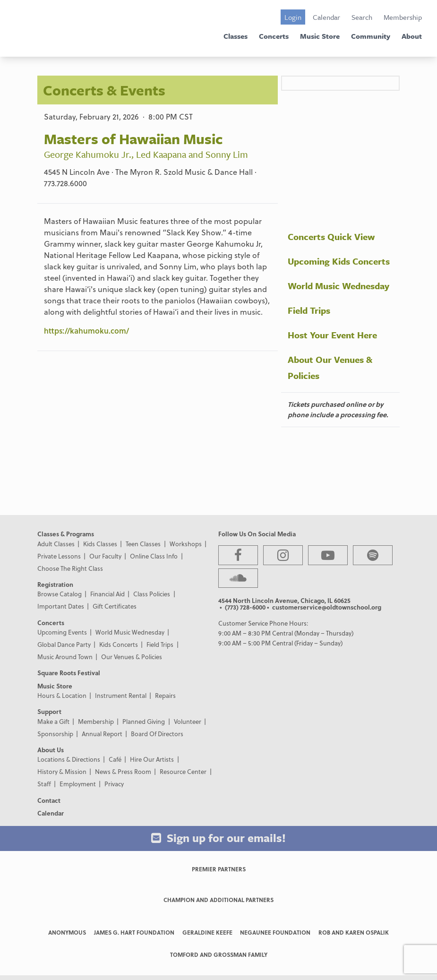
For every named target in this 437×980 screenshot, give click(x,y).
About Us (51, 750)
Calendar (326, 17)
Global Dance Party (64, 644)
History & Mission (62, 771)
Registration (55, 584)
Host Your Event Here (332, 335)
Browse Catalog (60, 594)
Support (49, 711)
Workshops (186, 544)
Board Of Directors (157, 734)
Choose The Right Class (70, 568)
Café (115, 759)
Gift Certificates (115, 606)
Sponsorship (55, 734)
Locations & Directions (69, 759)
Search (362, 17)
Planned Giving (144, 721)
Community (371, 36)
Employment (78, 784)
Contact (49, 800)
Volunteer (188, 721)
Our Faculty (105, 556)
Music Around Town (65, 657)
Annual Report (102, 734)
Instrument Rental (121, 695)
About (412, 36)
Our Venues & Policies (132, 657)
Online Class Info (154, 556)
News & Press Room (123, 771)
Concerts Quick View (331, 236)
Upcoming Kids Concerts (339, 261)
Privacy (114, 784)
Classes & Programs (66, 534)
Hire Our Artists (152, 759)
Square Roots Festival (69, 673)
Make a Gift (53, 721)
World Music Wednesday (338, 286)
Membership (403, 17)
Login (293, 17)
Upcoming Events (62, 632)
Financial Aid (107, 594)
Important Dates (61, 606)
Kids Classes (100, 544)
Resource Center (183, 771)
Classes (236, 36)
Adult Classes (56, 544)
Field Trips (309, 310)
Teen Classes (143, 544)
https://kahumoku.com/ (86, 331)
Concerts (274, 36)
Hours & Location (62, 695)
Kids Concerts (119, 644)
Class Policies (152, 594)
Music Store (320, 36)
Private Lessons (59, 556)
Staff (44, 784)
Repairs (165, 695)
